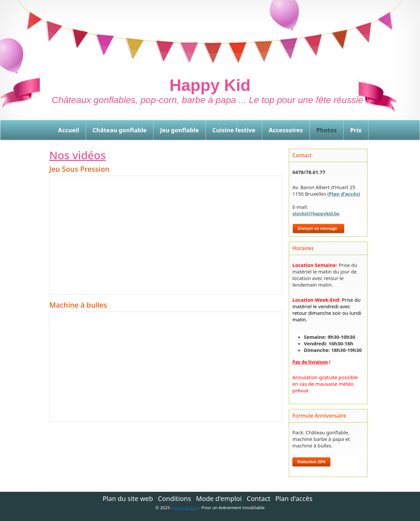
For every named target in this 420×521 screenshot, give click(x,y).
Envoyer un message (318, 228)
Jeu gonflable (179, 130)
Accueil (69, 130)
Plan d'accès (344, 194)
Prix (356, 130)
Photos (326, 130)
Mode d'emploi (219, 499)
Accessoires (286, 130)
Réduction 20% (311, 462)
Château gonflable (120, 130)
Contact (259, 499)
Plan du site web (128, 499)
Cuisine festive (234, 130)
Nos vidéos (77, 155)
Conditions (174, 499)
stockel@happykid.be (316, 214)
